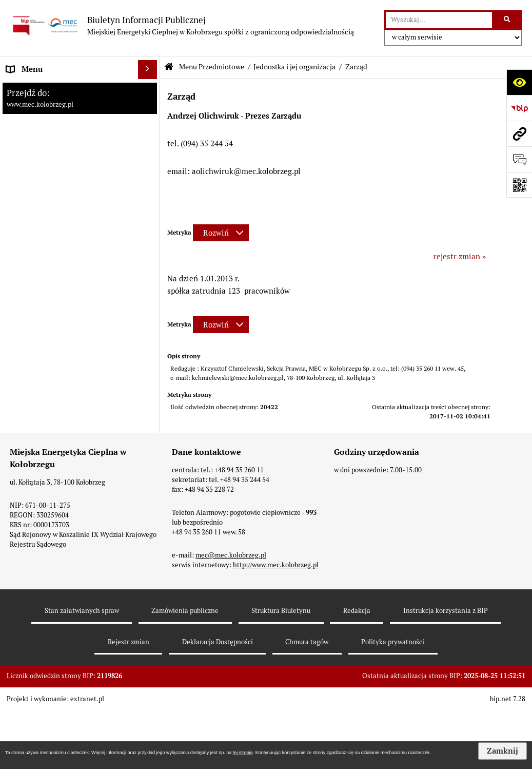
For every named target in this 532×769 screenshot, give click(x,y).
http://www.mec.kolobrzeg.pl (276, 694)
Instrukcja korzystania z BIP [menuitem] (56, 498)
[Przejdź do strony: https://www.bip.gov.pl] (519, 108)
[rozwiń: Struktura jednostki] (150, 186)
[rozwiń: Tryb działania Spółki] (150, 263)
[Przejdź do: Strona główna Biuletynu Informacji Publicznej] (169, 67)
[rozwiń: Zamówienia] (150, 518)
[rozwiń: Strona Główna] (150, 89)
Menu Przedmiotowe (212, 67)
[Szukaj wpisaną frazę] (508, 20)
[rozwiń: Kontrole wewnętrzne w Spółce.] (150, 379)
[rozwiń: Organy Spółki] (150, 211)
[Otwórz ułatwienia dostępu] (519, 82)
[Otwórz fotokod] (519, 185)
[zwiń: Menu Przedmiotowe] (150, 108)
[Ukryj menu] (148, 70)
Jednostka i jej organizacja (294, 67)
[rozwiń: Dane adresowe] (150, 479)
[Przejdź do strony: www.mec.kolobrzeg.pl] (519, 133)
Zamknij (503, 751)
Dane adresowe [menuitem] (33, 479)
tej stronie (243, 753)
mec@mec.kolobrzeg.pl (231, 685)
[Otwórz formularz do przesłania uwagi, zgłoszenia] (519, 159)
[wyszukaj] (439, 20)
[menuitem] (80, 89)
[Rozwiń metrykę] (221, 233)
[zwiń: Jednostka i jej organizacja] (150, 134)
